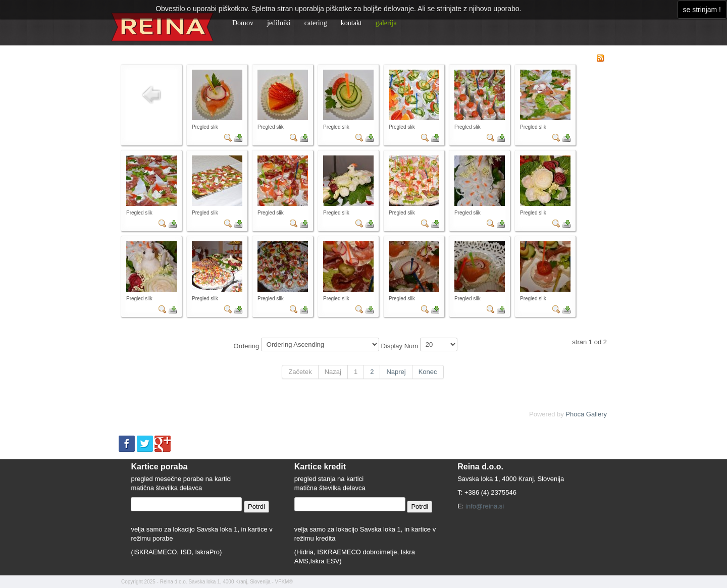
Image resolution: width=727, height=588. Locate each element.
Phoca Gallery (586, 414)
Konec (428, 372)
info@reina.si (485, 506)
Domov (243, 23)
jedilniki (279, 23)
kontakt (351, 23)
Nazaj (333, 372)
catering (316, 23)
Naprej (396, 372)
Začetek (300, 372)
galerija (386, 23)
